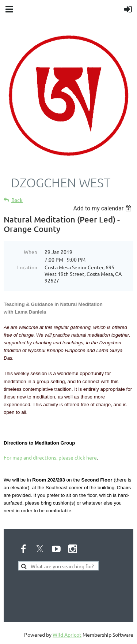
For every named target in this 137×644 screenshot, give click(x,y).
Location (27, 267)
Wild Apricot (67, 634)
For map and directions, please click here (50, 457)
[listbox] (103, 208)
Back (17, 200)
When (31, 252)
